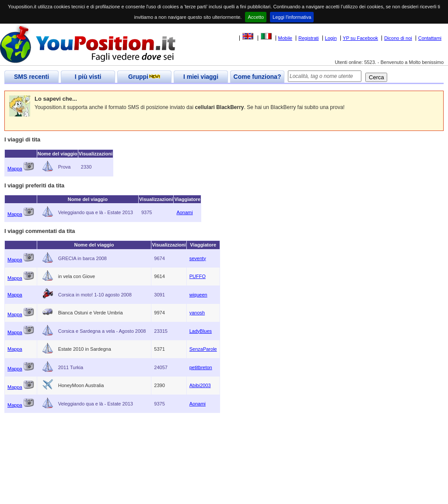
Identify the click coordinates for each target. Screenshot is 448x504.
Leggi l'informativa (292, 17)
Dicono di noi (398, 38)
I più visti (88, 77)
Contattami (430, 38)
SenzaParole (203, 349)
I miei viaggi (201, 77)
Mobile (285, 38)
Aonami (184, 212)
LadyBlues (201, 331)
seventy (198, 258)
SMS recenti (31, 77)
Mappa (15, 169)
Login (331, 38)
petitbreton (201, 367)
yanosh (197, 313)
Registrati (308, 38)
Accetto (256, 17)
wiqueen (198, 295)
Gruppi (144, 77)
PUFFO (198, 276)
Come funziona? (257, 77)
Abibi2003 (200, 385)
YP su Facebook (361, 38)
